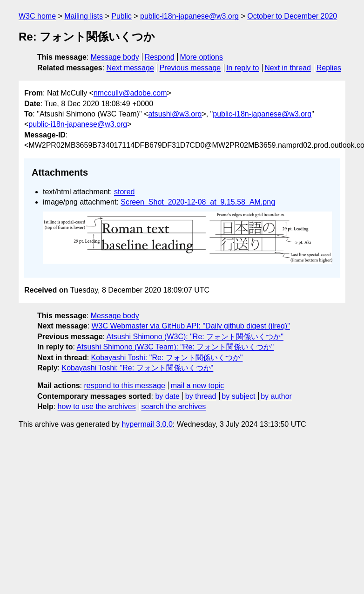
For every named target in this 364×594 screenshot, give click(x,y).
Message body (115, 57)
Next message (130, 68)
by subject (238, 396)
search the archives (174, 406)
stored (124, 192)
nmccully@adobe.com (130, 93)
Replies (329, 68)
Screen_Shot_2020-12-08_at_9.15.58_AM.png (198, 202)
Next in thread (288, 68)
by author (276, 396)
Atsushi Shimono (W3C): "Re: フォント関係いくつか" (195, 337)
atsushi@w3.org (175, 114)
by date (167, 396)
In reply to (243, 68)
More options (202, 57)
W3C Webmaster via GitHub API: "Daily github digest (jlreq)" (191, 326)
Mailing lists (84, 16)
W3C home (37, 16)
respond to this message (124, 386)
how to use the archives (97, 406)
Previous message (190, 68)
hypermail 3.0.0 (147, 424)
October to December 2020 (292, 16)
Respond (160, 57)
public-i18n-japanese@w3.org (189, 16)
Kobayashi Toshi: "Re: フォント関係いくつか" (167, 358)
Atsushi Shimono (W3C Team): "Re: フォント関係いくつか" (175, 347)
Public (121, 16)
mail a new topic (198, 386)
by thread (201, 396)
